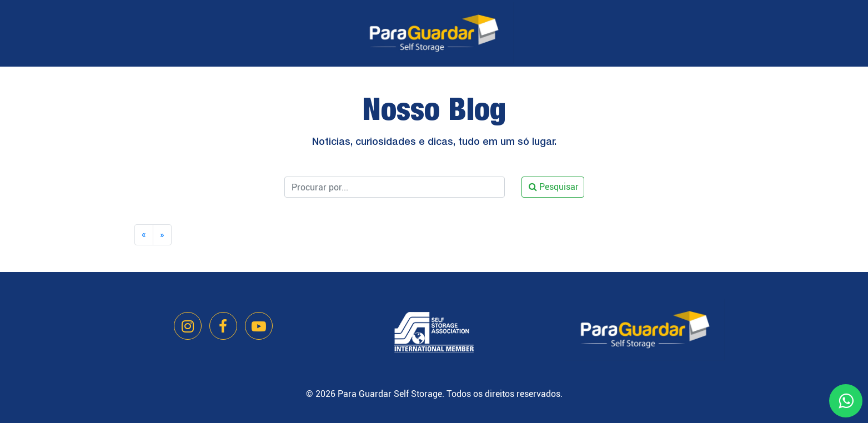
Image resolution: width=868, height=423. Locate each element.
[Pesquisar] (395, 187)
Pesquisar (554, 187)
